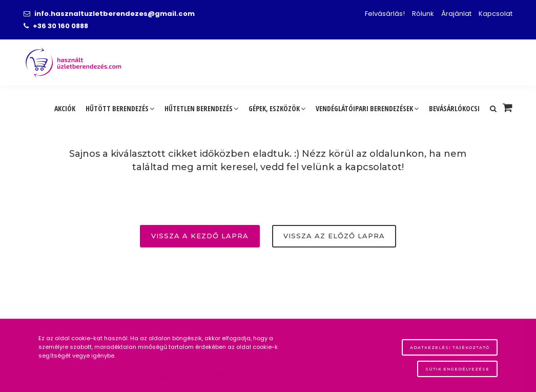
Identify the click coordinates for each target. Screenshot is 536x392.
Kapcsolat (496, 14)
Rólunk (423, 14)
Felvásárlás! (385, 14)
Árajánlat (456, 14)
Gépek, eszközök (277, 108)
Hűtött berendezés (120, 108)
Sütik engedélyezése (457, 372)
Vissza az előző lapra (334, 236)
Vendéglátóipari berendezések (367, 108)
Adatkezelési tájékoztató (450, 350)
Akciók (65, 108)
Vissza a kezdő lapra (200, 236)
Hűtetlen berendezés (201, 108)
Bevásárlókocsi (454, 108)
